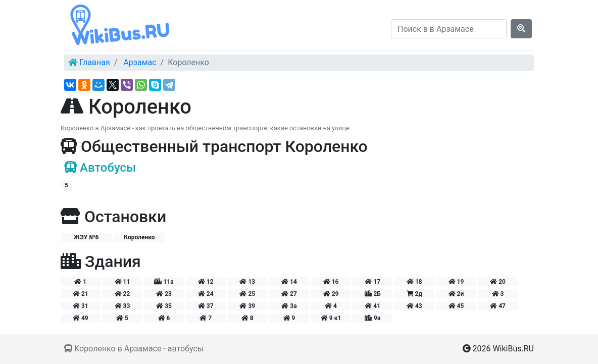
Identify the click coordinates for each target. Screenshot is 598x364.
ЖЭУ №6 (86, 237)
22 (122, 294)
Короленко (139, 237)
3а (289, 306)
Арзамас (140, 62)
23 (164, 294)
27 (289, 294)
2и (456, 294)
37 (206, 306)
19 (456, 282)
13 (247, 282)
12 (206, 282)
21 (81, 294)
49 (81, 318)
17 (372, 282)
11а (164, 282)
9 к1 (331, 318)
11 (122, 282)
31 (81, 306)
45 (456, 306)
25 (247, 294)
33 (122, 306)
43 (414, 306)
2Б (373, 294)
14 (289, 282)
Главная (95, 62)
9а (372, 318)
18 (414, 282)
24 (206, 294)
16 (331, 282)
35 (164, 306)
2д (414, 294)
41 (372, 306)
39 (247, 306)
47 (498, 306)
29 (331, 294)
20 (498, 282)
